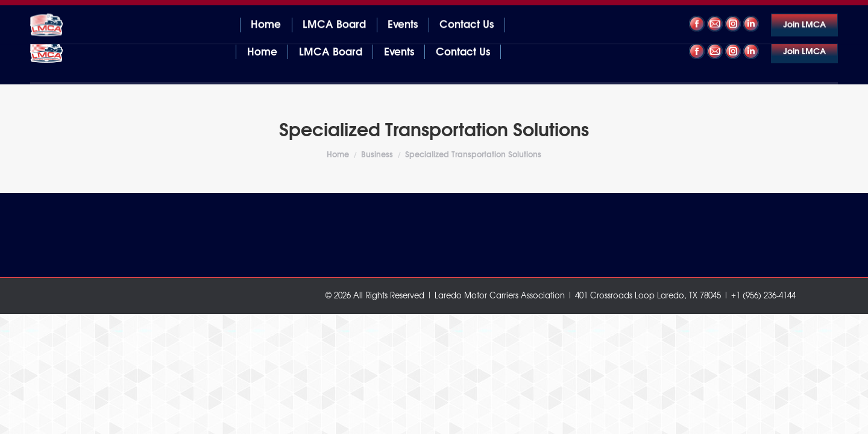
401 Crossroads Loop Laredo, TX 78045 (105, 11)
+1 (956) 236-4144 (800, 11)
